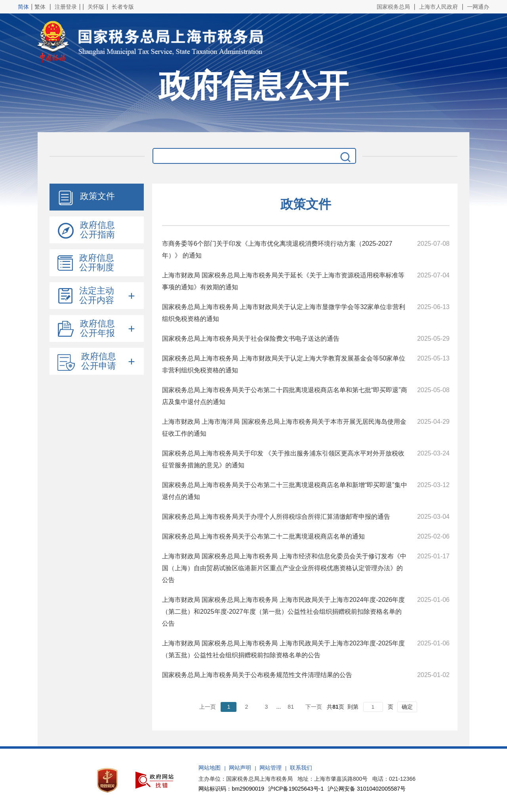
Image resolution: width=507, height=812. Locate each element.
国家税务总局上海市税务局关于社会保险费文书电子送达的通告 (251, 339)
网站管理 (271, 768)
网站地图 (210, 768)
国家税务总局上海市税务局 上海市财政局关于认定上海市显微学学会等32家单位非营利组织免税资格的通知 (284, 313)
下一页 (314, 707)
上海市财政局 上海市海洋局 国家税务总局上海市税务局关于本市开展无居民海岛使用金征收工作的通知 (284, 428)
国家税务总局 (393, 7)
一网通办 (478, 7)
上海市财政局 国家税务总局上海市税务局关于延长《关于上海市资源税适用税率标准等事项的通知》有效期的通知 (283, 281)
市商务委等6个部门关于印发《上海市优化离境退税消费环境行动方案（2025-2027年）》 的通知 (277, 249)
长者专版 (123, 7)
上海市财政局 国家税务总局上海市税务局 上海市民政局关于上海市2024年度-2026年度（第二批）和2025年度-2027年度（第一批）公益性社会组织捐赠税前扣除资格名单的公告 (283, 612)
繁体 (40, 7)
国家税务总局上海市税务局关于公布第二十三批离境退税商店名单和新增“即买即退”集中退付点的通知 (285, 491)
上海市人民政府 (438, 7)
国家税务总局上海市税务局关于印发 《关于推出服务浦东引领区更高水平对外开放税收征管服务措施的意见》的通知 (283, 459)
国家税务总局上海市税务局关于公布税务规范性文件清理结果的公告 (257, 675)
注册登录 (66, 7)
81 (291, 707)
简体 (23, 7)
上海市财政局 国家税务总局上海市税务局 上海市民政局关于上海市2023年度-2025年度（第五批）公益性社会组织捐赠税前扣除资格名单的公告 (283, 649)
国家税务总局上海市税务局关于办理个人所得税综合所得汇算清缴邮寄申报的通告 (276, 517)
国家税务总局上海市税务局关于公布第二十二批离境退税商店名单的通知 (263, 536)
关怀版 (96, 7)
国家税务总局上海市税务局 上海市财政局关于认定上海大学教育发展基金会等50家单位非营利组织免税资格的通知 (284, 364)
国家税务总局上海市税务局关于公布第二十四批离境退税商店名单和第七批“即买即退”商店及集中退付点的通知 (285, 396)
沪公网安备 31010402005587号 (367, 789)
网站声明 (240, 768)
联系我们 (301, 768)
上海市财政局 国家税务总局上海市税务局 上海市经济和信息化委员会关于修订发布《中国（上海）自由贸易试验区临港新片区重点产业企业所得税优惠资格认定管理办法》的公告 (284, 568)
